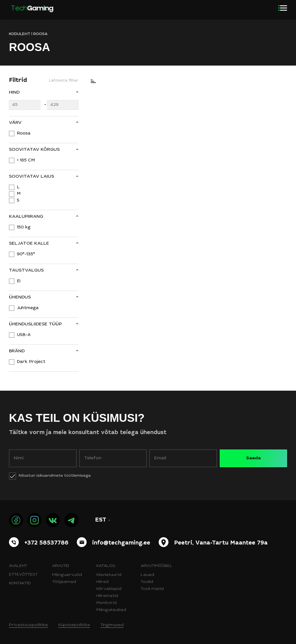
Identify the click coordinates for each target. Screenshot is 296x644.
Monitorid (107, 603)
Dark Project (31, 362)
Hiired (102, 582)
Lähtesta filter (64, 81)
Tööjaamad (64, 582)
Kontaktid (20, 583)
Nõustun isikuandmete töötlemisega (55, 476)
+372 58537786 (46, 543)
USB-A (24, 335)
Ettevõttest (23, 575)
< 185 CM (26, 160)
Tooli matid (152, 589)
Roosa (24, 134)
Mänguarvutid (67, 575)
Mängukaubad (111, 610)
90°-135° (26, 254)
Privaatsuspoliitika (28, 625)
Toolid (147, 582)
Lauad (147, 575)
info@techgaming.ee (121, 543)
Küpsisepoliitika (74, 625)
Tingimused (112, 625)
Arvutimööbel (157, 566)
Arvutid (61, 566)
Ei (19, 281)
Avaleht (18, 566)
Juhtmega (28, 308)
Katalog (106, 566)
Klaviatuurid (109, 575)
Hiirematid (107, 596)
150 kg (24, 227)
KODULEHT (20, 34)
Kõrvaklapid (109, 589)
